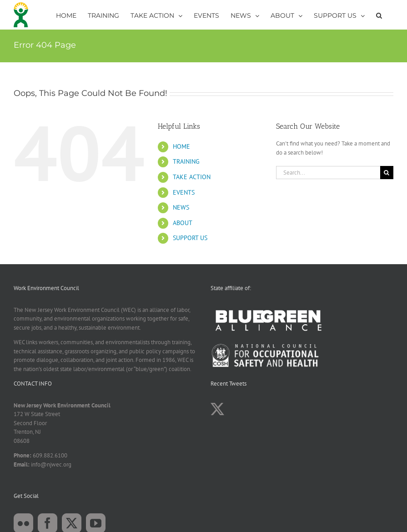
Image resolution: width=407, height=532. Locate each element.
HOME (181, 146)
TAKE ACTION (192, 177)
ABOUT (183, 223)
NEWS (181, 207)
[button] (379, 15)
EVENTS (184, 192)
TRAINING (186, 161)
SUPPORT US (190, 238)
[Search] (387, 173)
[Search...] (328, 173)
